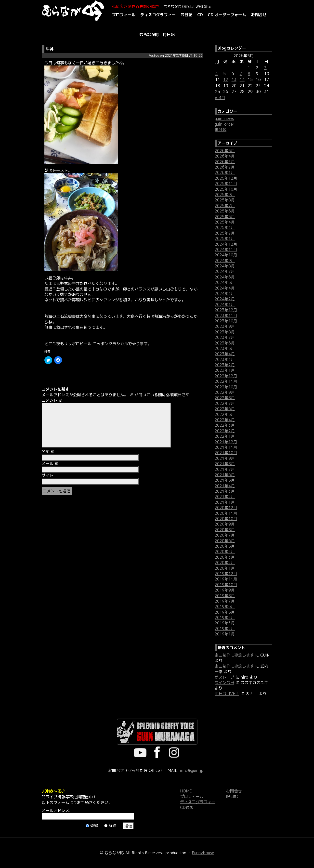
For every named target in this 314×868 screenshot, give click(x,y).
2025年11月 (226, 184)
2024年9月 (225, 261)
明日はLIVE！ (227, 694)
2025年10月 (226, 189)
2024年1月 (225, 304)
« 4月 (220, 98)
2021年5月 (225, 480)
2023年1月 (225, 370)
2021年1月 (225, 502)
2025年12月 (226, 178)
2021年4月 (225, 486)
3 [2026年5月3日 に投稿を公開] (265, 68)
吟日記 (186, 15)
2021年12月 (226, 442)
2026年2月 (225, 167)
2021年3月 (225, 491)
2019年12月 (226, 574)
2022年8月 (225, 398)
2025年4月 (225, 222)
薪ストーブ (224, 677)
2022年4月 (225, 420)
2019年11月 (226, 579)
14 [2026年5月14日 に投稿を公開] (242, 79)
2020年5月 (225, 546)
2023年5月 (225, 348)
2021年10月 (226, 453)
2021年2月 (225, 497)
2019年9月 (225, 590)
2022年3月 (225, 425)
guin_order (225, 124)
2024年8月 (225, 266)
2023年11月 (226, 316)
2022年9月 (225, 392)
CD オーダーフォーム (227, 15)
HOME (186, 791)
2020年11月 (226, 513)
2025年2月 (225, 233)
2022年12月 (226, 376)
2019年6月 (225, 606)
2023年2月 (225, 365)
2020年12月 (226, 508)
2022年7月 (225, 403)
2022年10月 (226, 387)
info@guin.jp (192, 770)
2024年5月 (225, 282)
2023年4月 (225, 354)
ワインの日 (224, 683)
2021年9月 (225, 458)
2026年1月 (225, 172)
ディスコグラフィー (158, 15)
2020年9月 (225, 524)
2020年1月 (225, 568)
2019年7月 (225, 601)
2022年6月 (225, 409)
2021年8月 (225, 464)
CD (200, 15)
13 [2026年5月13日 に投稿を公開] (234, 79)
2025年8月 (225, 200)
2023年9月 (225, 326)
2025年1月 (225, 238)
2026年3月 (225, 162)
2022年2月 (225, 431)
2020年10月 (226, 519)
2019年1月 (225, 634)
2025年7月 (225, 206)
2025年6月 (225, 211)
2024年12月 (226, 244)
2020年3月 (225, 557)
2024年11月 (226, 250)
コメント (52, 400)
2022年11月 (226, 381)
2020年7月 (225, 535)
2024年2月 (225, 299)
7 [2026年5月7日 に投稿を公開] (241, 74)
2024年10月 (226, 255)
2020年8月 (225, 530)
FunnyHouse (203, 853)
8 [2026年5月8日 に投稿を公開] (249, 74)
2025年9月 (225, 195)
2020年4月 (225, 552)
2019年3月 (225, 623)
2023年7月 (225, 337)
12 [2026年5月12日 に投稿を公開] (226, 79)
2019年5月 (225, 612)
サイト (48, 475)
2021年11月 (226, 447)
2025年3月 (225, 227)
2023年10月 (226, 321)
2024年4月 (225, 288)
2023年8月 (225, 332)
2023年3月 (225, 359)
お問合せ (259, 15)
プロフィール (124, 15)
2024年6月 (225, 277)
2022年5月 (225, 414)
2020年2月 (225, 563)
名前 (48, 451)
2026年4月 (225, 156)
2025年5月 (225, 217)
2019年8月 (225, 596)
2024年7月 (225, 271)
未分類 (221, 130)
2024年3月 (225, 293)
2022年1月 (225, 436)
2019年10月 (226, 585)
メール (50, 463)
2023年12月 (226, 310)
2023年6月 (225, 343)
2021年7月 (225, 469)
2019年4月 (225, 618)
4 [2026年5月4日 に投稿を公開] (216, 74)
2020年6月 (225, 541)
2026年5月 (225, 151)
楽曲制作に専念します (234, 655)
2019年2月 (225, 629)
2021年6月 (225, 475)
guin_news (224, 118)
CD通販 (187, 807)
